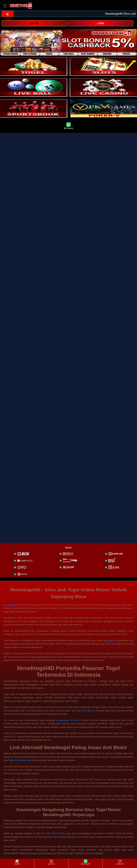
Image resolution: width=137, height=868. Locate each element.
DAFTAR (34, 23)
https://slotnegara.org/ (20, 760)
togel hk (112, 640)
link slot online (84, 711)
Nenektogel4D (11, 605)
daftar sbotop (58, 833)
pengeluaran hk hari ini (69, 720)
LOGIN (101, 23)
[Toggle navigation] (5, 6)
